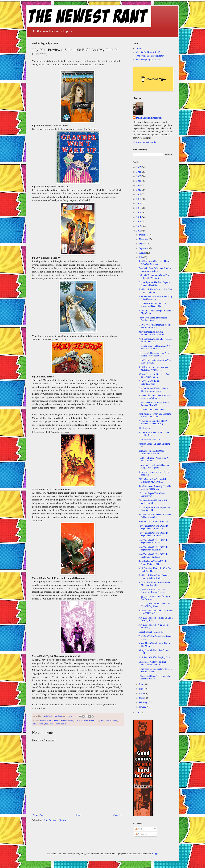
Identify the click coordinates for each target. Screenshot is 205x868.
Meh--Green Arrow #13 (149, 440)
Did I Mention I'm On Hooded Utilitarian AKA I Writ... (152, 481)
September (144, 248)
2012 (139, 226)
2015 (139, 213)
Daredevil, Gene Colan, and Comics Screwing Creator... (155, 270)
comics (71, 721)
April (142, 693)
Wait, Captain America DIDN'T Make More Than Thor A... (156, 340)
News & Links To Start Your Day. (154, 522)
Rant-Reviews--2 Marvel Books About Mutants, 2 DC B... (153, 563)
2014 (139, 217)
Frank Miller (89, 721)
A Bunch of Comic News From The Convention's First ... (155, 397)
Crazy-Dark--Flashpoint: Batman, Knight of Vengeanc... (154, 466)
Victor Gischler (60, 724)
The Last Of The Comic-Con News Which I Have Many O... (154, 354)
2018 (139, 199)
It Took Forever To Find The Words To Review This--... (154, 376)
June (141, 684)
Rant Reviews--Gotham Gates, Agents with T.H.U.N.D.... (156, 612)
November (144, 239)
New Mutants (39, 724)
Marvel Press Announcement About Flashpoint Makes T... (154, 326)
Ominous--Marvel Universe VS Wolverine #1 (153, 502)
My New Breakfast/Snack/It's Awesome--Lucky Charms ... (153, 591)
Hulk (102, 721)
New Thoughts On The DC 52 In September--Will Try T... (153, 541)
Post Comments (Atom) (55, 820)
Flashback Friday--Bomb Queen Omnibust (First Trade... (153, 577)
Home (78, 815)
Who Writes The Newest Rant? (150, 56)
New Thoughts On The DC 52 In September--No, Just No (153, 527)
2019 (139, 194)
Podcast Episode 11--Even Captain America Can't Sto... (154, 284)
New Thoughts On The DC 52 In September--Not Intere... (153, 534)
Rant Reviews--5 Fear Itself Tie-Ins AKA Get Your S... (154, 263)
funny (97, 721)
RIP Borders (144, 428)
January (143, 707)
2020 (139, 190)
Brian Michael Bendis (58, 721)
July (141, 257)
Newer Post (38, 815)
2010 (139, 713)
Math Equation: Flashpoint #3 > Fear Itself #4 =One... (155, 570)
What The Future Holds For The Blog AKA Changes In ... (155, 298)
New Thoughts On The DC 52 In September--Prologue (153, 556)
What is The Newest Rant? (148, 52)
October (143, 244)
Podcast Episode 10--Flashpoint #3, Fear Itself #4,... (154, 509)
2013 (139, 222)
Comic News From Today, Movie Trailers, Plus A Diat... (154, 404)
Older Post (118, 815)
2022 (139, 181)
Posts (138, 829)
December (144, 235)
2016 (139, 208)
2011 (139, 231)
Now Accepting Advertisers (148, 60)
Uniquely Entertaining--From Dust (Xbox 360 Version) (154, 277)
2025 (139, 167)
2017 (139, 204)
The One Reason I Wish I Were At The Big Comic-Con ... (154, 390)
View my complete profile (145, 142)
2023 (139, 176)
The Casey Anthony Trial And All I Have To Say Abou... (154, 605)
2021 (139, 185)
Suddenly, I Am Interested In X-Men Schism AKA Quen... (155, 516)
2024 (139, 172)
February (143, 702)
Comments (141, 834)
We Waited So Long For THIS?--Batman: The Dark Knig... (153, 422)
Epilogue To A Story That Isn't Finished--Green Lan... (152, 663)
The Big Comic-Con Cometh (152, 410)
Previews (49, 724)
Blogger (156, 854)
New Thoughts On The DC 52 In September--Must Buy (153, 549)
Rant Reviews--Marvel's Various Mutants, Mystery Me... (153, 368)
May (141, 689)
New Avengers (111, 721)
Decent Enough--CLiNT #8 (151, 632)
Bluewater (44, 721)
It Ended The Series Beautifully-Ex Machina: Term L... (154, 584)
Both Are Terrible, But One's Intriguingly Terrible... (151, 452)
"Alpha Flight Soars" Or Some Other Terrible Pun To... (155, 677)
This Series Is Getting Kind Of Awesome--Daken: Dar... (152, 305)
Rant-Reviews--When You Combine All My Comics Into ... (155, 415)
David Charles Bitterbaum (149, 118)
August (143, 253)
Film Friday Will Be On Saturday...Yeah (149, 383)
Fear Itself (79, 721)
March (142, 698)
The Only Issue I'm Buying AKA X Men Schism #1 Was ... (154, 347)
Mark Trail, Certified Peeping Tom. (154, 657)
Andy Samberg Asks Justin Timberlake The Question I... (153, 333)
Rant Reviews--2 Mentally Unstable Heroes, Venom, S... (155, 488)
